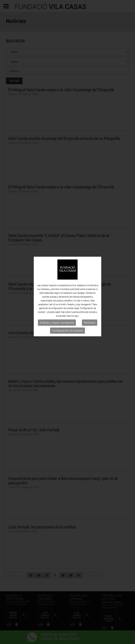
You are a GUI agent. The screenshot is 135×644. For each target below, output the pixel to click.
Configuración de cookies (67, 325)
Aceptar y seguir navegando (57, 317)
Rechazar (90, 317)
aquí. (77, 310)
